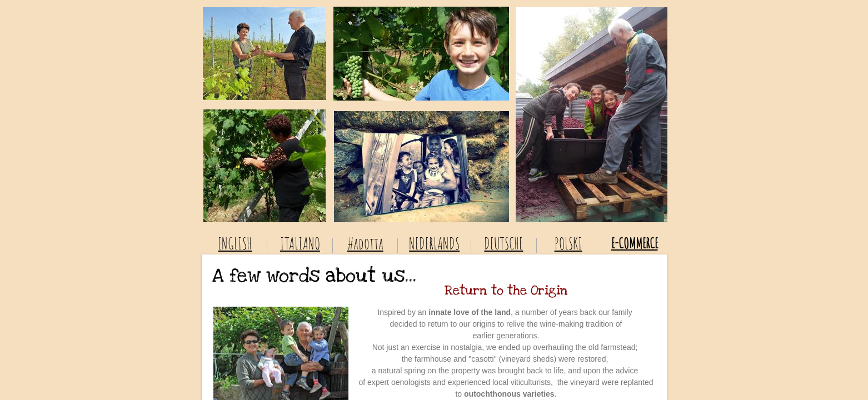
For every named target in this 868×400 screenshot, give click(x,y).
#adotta (365, 244)
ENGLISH (235, 244)
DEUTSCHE (503, 244)
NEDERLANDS (434, 244)
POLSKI (568, 244)
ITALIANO (300, 244)
